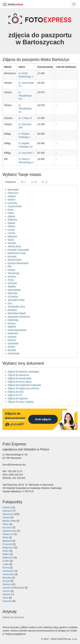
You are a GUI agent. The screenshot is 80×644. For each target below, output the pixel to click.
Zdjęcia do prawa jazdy (20, 378)
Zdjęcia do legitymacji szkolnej (23, 388)
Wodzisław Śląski (17, 313)
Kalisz (11, 213)
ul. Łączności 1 (26, 153)
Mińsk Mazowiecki (17, 330)
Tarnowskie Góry (16, 307)
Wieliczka (13, 293)
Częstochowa (15, 206)
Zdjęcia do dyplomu (18, 398)
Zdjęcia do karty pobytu (20, 382)
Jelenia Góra (14, 246)
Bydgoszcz (8, 548)
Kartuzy (12, 323)
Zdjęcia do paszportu (18, 375)
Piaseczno (13, 193)
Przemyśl (7, 544)
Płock (5, 538)
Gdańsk (12, 196)
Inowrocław (8, 574)
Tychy (11, 280)
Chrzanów (13, 297)
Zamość (12, 243)
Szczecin (7, 527)
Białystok (7, 541)
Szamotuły (13, 343)
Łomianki (12, 203)
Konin (11, 210)
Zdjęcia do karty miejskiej (21, 402)
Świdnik (12, 287)
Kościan (12, 277)
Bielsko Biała (9, 521)
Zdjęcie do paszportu (13, 617)
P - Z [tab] (45, 182)
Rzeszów (7, 601)
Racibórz (12, 310)
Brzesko (12, 350)
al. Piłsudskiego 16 (25, 109)
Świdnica (12, 220)
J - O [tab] (34, 182)
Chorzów (12, 283)
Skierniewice (14, 290)
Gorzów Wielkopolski (13, 588)
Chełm (6, 561)
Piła (10, 266)
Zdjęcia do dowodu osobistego (23, 372)
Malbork (12, 327)
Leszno (11, 233)
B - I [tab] (24, 182)
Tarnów (6, 517)
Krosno (11, 270)
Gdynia (11, 216)
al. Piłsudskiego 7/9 (25, 96)
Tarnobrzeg (13, 273)
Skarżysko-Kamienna (19, 317)
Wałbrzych (8, 558)
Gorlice (11, 347)
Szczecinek (14, 353)
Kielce (6, 551)
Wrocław (7, 578)
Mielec (6, 554)
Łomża (11, 230)
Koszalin (12, 256)
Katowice (12, 236)
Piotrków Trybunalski (18, 250)
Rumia (6, 568)
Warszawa (13, 190)
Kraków (6, 507)
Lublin (6, 564)
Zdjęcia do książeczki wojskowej (24, 385)
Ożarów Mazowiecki (18, 263)
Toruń (5, 598)
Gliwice (11, 226)
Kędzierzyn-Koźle (17, 253)
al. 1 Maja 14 (25, 118)
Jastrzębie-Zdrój (16, 300)
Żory (10, 303)
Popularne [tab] (10, 182)
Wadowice (13, 333)
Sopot (11, 240)
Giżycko (12, 340)
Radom (11, 223)
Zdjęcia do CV (15, 395)
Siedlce (11, 200)
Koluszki (12, 337)
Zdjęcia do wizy (16, 392)
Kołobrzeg (13, 320)
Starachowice (15, 260)
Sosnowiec (8, 571)
